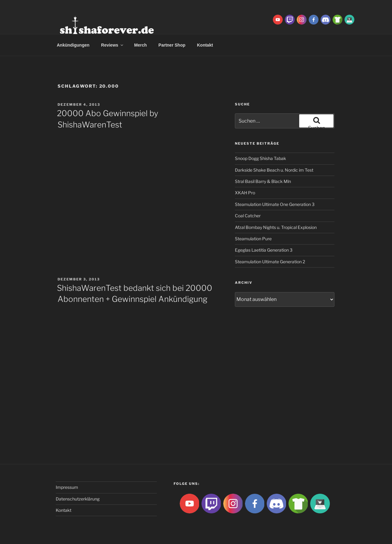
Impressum (67, 487)
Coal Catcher (248, 216)
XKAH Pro (245, 193)
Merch (140, 45)
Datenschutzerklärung (78, 499)
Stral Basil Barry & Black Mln (263, 181)
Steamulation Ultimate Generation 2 (270, 262)
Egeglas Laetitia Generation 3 (264, 250)
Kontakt (205, 45)
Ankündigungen (73, 45)
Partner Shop (172, 45)
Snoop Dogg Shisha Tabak (260, 158)
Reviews (113, 45)
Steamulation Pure (253, 239)
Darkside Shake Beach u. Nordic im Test (274, 170)
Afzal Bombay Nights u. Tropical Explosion (276, 227)
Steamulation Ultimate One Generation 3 (275, 204)
